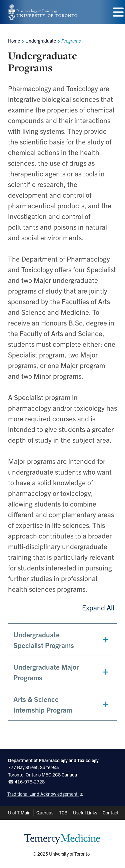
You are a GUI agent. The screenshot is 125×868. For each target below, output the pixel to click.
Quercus (45, 812)
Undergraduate (41, 41)
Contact (111, 812)
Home (14, 41)
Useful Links (85, 812)
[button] (62, 640)
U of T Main (19, 812)
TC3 (63, 812)
